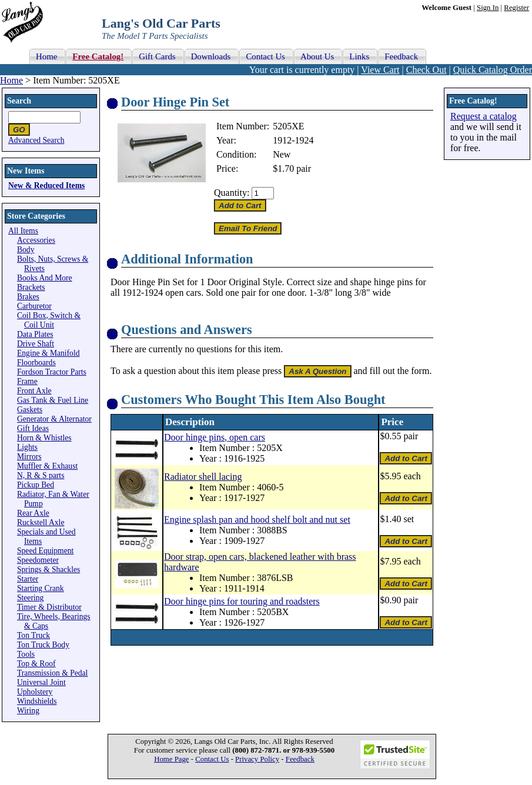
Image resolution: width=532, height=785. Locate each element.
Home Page (171, 759)
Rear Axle (33, 513)
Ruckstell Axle (41, 522)
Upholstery (35, 692)
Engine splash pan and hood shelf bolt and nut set (257, 520)
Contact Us (212, 759)
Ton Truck (34, 635)
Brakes (28, 297)
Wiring (28, 711)
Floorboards (36, 363)
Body (26, 250)
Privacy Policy (257, 759)
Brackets (31, 287)
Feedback (300, 759)
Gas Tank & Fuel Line (53, 400)
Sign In (488, 8)
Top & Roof (36, 664)
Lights (27, 447)
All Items (23, 231)
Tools (26, 654)
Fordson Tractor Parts (52, 372)
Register (516, 8)
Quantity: (232, 193)
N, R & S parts (41, 475)
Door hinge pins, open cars (215, 437)
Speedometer (38, 560)
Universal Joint (41, 682)
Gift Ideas (33, 428)
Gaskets (30, 410)
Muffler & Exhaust (47, 466)
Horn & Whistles (44, 438)
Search (19, 101)
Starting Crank (41, 588)
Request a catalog (484, 116)
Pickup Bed (36, 485)
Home (11, 80)
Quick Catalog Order (493, 70)
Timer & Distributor (49, 607)
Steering (30, 598)
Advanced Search (36, 140)
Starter (28, 579)
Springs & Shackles (48, 569)
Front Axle (34, 391)
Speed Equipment (45, 551)
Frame (27, 381)
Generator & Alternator (54, 419)
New (282, 154)
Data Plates (35, 334)
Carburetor (34, 306)
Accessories (36, 240)
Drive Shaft (36, 344)
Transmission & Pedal (52, 673)
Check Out (426, 70)
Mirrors (29, 457)
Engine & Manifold (48, 353)
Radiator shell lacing (203, 477)
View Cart (380, 70)
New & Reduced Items (46, 186)
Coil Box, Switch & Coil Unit (49, 320)
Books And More (45, 278)
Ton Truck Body (43, 645)
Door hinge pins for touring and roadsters (242, 601)
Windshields (37, 701)
